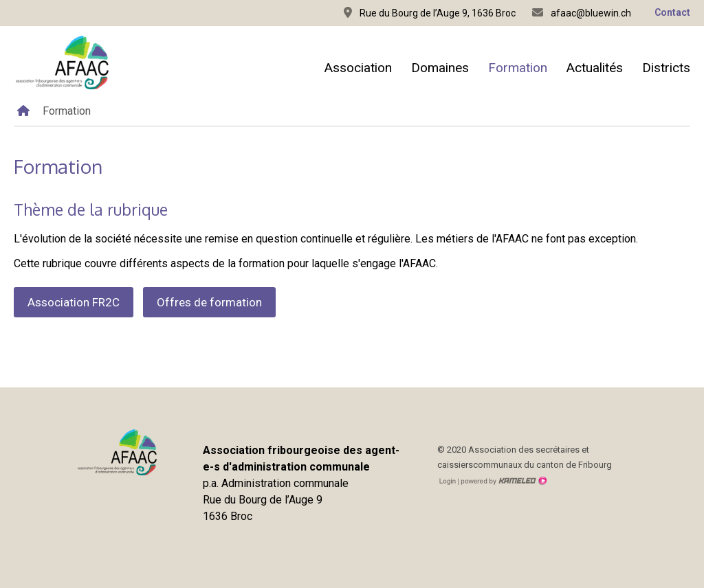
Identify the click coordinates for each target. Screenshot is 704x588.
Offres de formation (209, 302)
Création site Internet (503, 481)
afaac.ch (62, 63)
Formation (518, 68)
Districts (666, 68)
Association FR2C (74, 302)
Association (358, 68)
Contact (672, 12)
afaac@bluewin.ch (582, 13)
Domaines (440, 68)
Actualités (595, 68)
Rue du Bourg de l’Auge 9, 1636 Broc (430, 13)
